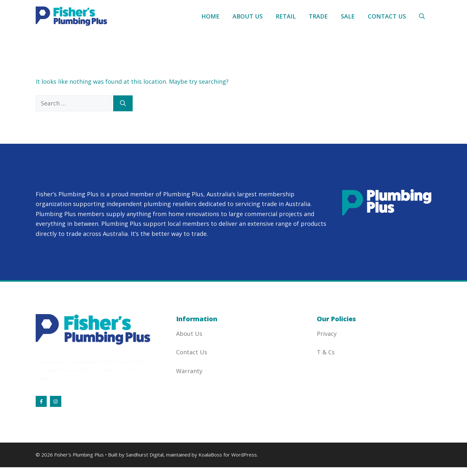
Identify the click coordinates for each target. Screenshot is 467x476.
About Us (248, 16)
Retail (286, 16)
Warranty (189, 371)
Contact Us (387, 16)
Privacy (327, 334)
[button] (422, 16)
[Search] (123, 103)
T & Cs (326, 352)
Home (210, 16)
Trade (318, 16)
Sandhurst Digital (145, 455)
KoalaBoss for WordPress (228, 455)
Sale (348, 16)
